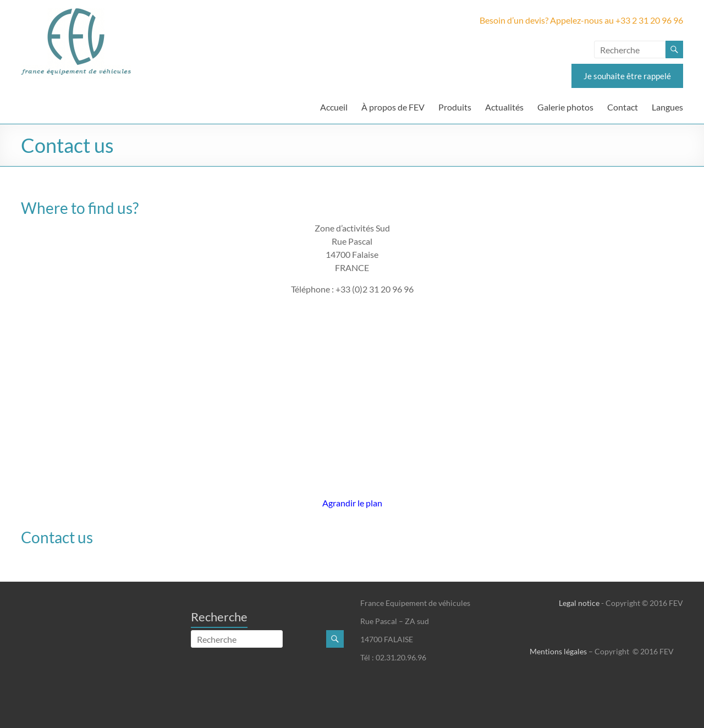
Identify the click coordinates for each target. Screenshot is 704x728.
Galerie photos (565, 107)
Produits (455, 107)
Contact (623, 107)
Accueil (334, 107)
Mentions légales (558, 651)
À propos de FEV (393, 107)
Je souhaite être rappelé (627, 76)
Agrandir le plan (352, 503)
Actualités (504, 107)
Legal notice (579, 603)
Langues (667, 107)
